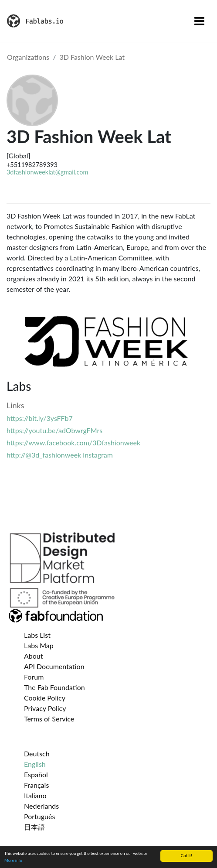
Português (39, 816)
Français (36, 785)
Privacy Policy (45, 708)
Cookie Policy (45, 698)
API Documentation (54, 666)
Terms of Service (49, 719)
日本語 (34, 827)
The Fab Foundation (54, 687)
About (34, 656)
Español (36, 774)
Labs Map (39, 645)
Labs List (37, 635)
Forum (34, 677)
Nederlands (41, 806)
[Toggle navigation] (199, 21)
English (35, 764)
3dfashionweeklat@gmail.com (47, 172)
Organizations (28, 57)
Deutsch (37, 754)
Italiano (35, 795)
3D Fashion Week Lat (92, 57)
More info (13, 860)
